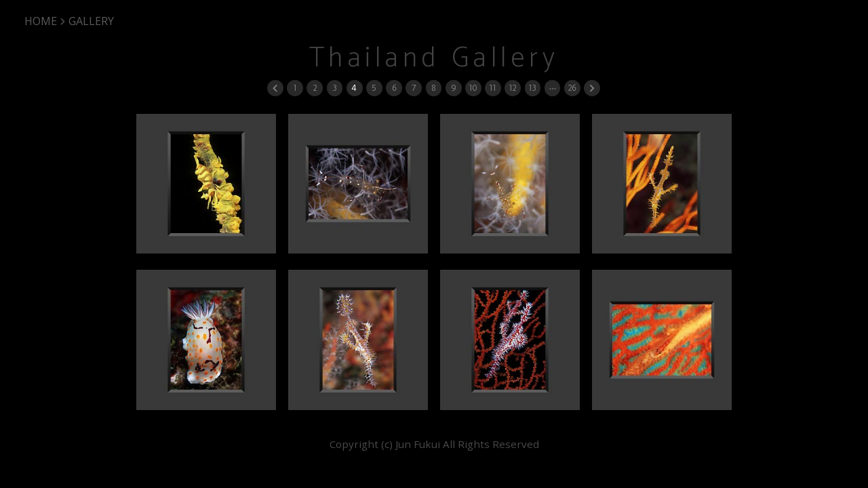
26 (572, 88)
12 (512, 88)
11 (492, 88)
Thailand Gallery (434, 59)
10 (473, 88)
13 (532, 88)
